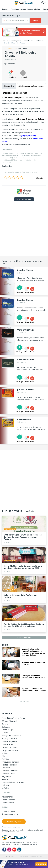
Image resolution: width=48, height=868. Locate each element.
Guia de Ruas (7, 744)
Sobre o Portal (8, 803)
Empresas (6, 9)
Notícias (5, 759)
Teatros (5, 779)
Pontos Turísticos (9, 765)
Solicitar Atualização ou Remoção (31, 86)
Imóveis (5, 753)
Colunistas (6, 727)
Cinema (5, 724)
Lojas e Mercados (29, 41)
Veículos (5, 788)
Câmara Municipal (9, 721)
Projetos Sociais (9, 774)
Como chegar (8, 730)
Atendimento (7, 797)
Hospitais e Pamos (10, 750)
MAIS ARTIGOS (24, 702)
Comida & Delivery (34, 9)
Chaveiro (41, 41)
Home (4, 41)
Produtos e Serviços (18, 9)
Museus (5, 756)
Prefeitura (6, 768)
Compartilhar (9, 86)
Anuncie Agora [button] (14, 822)
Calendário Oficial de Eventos (14, 718)
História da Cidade (10, 747)
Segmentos (7, 776)
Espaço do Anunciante (11, 736)
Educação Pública (9, 739)
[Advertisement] (24, 231)
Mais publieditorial (24, 637)
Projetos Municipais (10, 771)
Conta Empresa (8, 811)
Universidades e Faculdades (14, 782)
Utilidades (6, 785)
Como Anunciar (8, 800)
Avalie (39, 178)
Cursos (5, 733)
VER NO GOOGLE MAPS (24, 199)
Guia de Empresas (15, 41)
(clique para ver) (28, 136)
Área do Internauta (10, 814)
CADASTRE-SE (41, 864)
